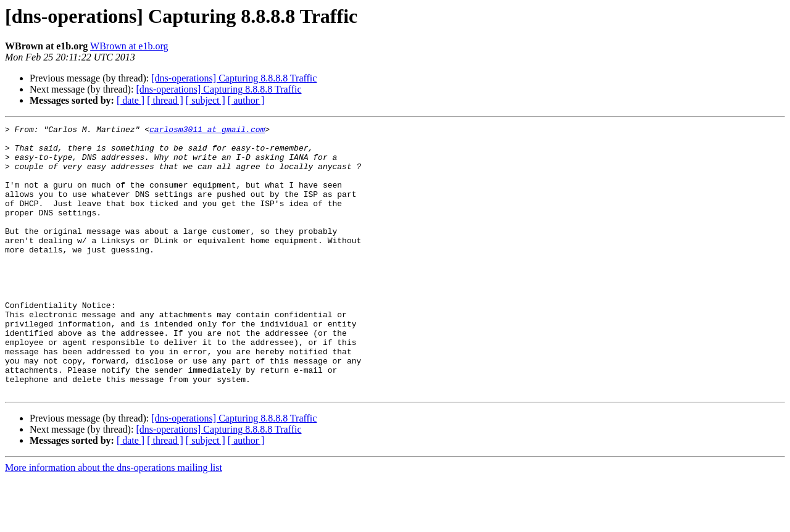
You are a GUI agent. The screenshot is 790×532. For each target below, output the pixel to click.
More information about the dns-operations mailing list (114, 521)
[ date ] (131, 100)
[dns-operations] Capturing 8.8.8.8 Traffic (234, 78)
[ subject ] (206, 100)
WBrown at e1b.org (129, 46)
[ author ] (246, 100)
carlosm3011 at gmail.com (207, 131)
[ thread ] (165, 100)
